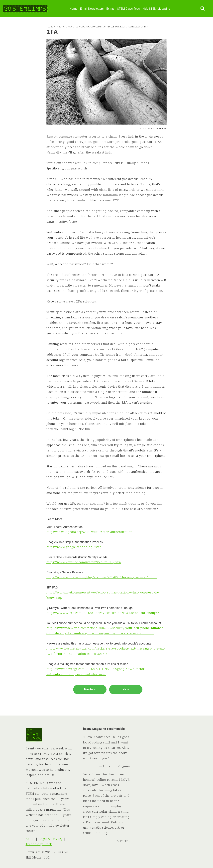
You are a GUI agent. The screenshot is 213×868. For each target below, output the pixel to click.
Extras (110, 9)
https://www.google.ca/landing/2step (74, 547)
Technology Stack (39, 844)
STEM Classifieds (129, 9)
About (30, 839)
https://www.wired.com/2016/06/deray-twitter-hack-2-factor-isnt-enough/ (103, 613)
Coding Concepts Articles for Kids (103, 27)
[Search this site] (203, 9)
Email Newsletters (92, 9)
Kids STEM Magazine (156, 9)
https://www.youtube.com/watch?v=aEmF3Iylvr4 (84, 562)
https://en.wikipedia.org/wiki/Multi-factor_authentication (89, 532)
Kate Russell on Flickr (153, 128)
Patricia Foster (138, 27)
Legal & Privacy (51, 839)
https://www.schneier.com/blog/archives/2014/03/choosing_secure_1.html (102, 577)
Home (73, 9)
